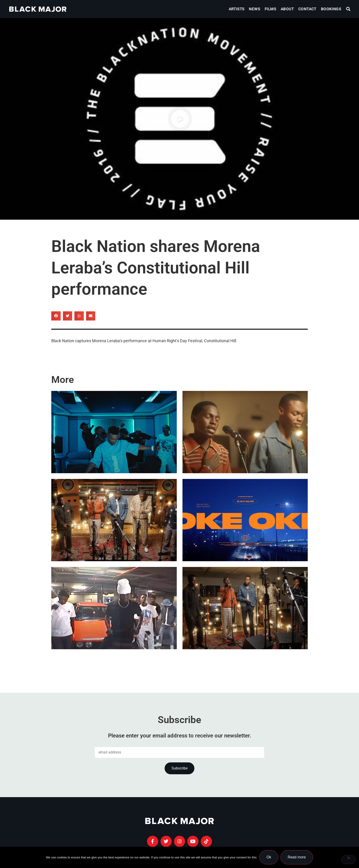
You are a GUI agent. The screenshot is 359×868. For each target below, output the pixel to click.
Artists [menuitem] (237, 9)
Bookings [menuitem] (331, 9)
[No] (348, 860)
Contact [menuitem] (307, 9)
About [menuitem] (287, 9)
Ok (269, 857)
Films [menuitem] (270, 9)
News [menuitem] (254, 9)
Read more (297, 857)
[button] (348, 9)
